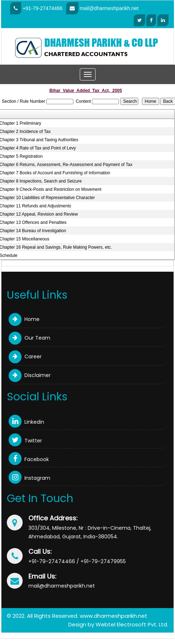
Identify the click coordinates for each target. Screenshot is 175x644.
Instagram (29, 478)
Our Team (29, 338)
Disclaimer (30, 375)
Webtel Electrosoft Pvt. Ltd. (132, 624)
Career (25, 356)
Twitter (25, 441)
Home (24, 319)
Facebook (29, 459)
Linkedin (26, 422)
